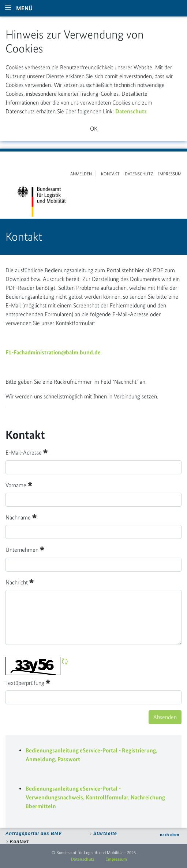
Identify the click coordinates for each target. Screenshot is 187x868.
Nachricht (20, 582)
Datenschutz (131, 111)
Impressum (117, 859)
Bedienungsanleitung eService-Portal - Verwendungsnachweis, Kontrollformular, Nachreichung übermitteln (95, 797)
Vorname (19, 484)
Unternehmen (25, 549)
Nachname (21, 517)
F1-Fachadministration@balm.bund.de (53, 352)
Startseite (105, 834)
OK (94, 129)
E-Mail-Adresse (27, 452)
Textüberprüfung (28, 682)
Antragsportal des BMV (34, 834)
